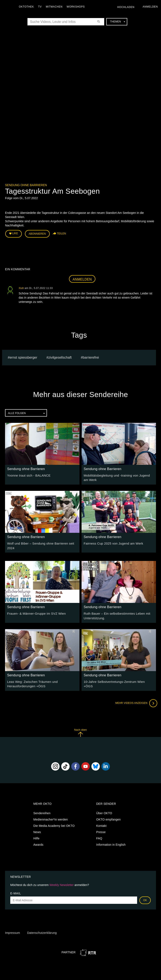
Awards (38, 839)
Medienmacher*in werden (51, 814)
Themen (118, 22)
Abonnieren (37, 233)
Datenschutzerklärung (42, 928)
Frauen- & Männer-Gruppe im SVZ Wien (34, 609)
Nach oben (80, 727)
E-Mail (16, 888)
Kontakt (101, 820)
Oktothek (27, 7)
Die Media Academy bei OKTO (54, 820)
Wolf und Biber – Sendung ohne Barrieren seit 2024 (42, 542)
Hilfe (36, 833)
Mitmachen (55, 7)
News (37, 827)
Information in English (111, 839)
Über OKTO (104, 808)
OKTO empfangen (108, 814)
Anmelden (82, 278)
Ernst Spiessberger (23, 356)
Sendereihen (42, 808)
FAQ (99, 833)
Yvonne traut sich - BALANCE (27, 474)
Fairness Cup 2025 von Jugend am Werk (111, 542)
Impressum (12, 928)
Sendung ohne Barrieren (26, 185)
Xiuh (21, 287)
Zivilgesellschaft (60, 356)
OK (145, 895)
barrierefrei (91, 356)
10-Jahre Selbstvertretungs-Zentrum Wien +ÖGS (117, 677)
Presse (101, 827)
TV (41, 7)
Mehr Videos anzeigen (135, 698)
